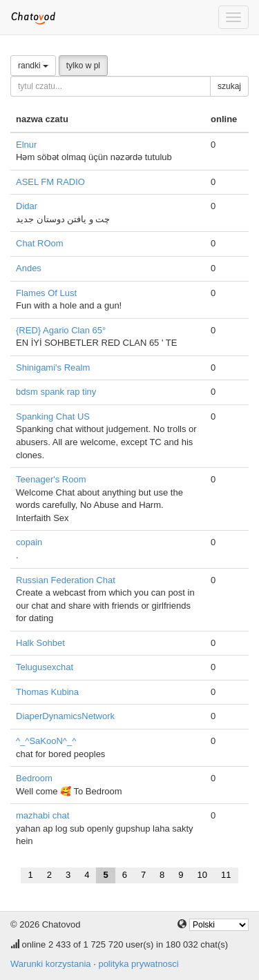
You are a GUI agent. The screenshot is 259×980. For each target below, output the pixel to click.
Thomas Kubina (47, 692)
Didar (27, 206)
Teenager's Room (51, 479)
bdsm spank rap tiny (56, 392)
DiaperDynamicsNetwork (65, 716)
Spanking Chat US (53, 416)
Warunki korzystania (51, 964)
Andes (29, 268)
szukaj (229, 86)
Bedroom (34, 778)
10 (202, 875)
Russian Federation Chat (66, 580)
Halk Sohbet (40, 643)
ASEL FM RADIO (50, 182)
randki (33, 66)
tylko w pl (83, 66)
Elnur (26, 145)
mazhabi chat (42, 815)
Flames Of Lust (46, 293)
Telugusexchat (45, 667)
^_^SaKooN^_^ (46, 741)
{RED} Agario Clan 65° (61, 330)
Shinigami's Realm (53, 367)
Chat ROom (40, 243)
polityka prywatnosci (138, 964)
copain (29, 542)
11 (226, 875)
